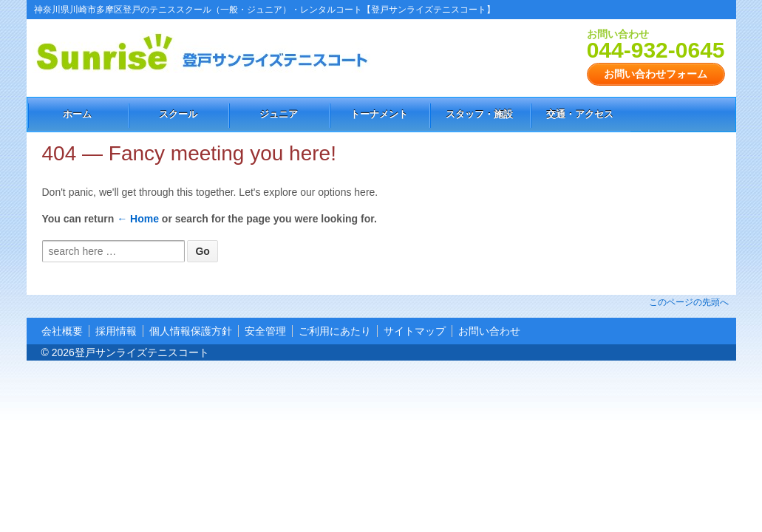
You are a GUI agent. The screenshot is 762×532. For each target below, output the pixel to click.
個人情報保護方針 (191, 331)
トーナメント (379, 114)
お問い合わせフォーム (656, 74)
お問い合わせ (489, 331)
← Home (138, 219)
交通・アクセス (580, 114)
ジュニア (279, 114)
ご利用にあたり (335, 331)
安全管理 (265, 331)
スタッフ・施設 (479, 114)
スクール (178, 114)
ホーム (77, 114)
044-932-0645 (656, 50)
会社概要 (62, 331)
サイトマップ (415, 331)
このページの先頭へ (689, 302)
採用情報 (116, 331)
